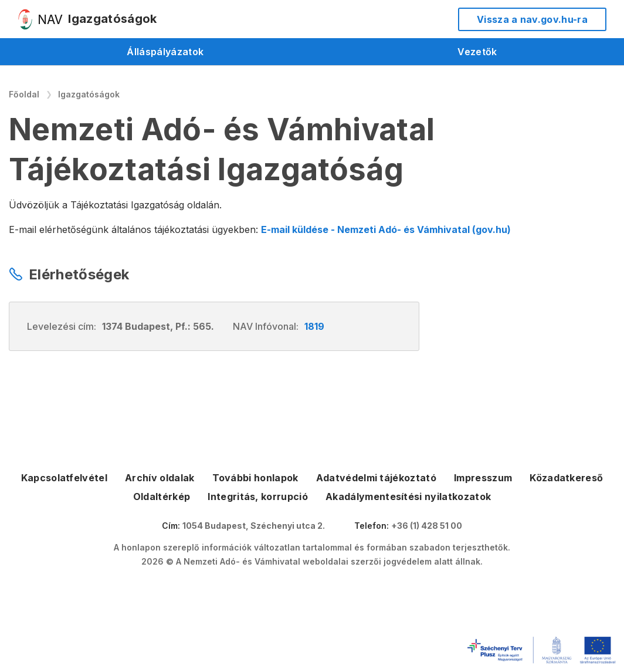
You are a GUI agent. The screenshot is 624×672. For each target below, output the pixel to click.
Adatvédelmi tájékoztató (376, 478)
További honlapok (255, 478)
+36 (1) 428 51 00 (427, 526)
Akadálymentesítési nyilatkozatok (408, 497)
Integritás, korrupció (258, 497)
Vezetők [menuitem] (477, 52)
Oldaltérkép (162, 497)
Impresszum (483, 478)
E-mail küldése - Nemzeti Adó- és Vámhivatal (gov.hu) (386, 229)
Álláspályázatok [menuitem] (165, 52)
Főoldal (24, 94)
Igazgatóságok (89, 94)
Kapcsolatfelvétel (64, 478)
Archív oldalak (160, 478)
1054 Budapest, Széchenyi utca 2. (254, 526)
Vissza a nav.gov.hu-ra (532, 19)
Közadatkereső (566, 478)
